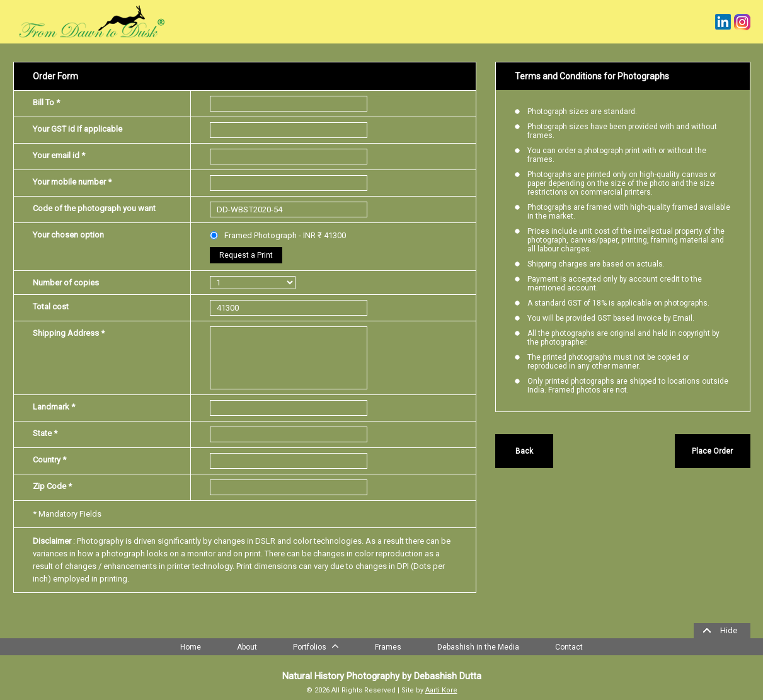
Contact (569, 647)
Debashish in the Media (478, 647)
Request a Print (246, 255)
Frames (388, 647)
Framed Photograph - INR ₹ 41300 (278, 235)
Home (191, 647)
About (247, 647)
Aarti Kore (441, 690)
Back (524, 451)
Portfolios (316, 646)
